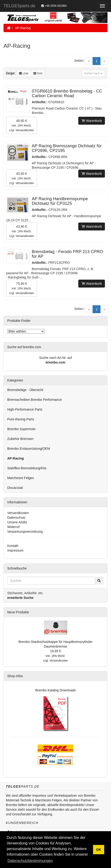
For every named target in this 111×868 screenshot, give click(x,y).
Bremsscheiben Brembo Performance (34, 400)
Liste (24, 73)
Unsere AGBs (17, 522)
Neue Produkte (18, 612)
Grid (38, 73)
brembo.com (55, 362)
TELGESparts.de (19, 6)
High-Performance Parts (25, 409)
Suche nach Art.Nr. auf (55, 358)
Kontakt (13, 546)
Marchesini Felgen (21, 478)
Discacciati (15, 488)
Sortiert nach (93, 73)
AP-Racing (23, 28)
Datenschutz (16, 518)
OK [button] (99, 850)
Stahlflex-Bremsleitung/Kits (27, 468)
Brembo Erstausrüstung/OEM (29, 449)
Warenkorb (92, 121)
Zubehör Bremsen (20, 439)
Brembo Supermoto (21, 429)
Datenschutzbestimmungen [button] (30, 861)
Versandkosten (25, 130)
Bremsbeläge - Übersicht (25, 390)
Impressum (15, 550)
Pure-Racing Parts (21, 419)
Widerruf (13, 527)
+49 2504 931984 (54, 6)
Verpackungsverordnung (25, 532)
